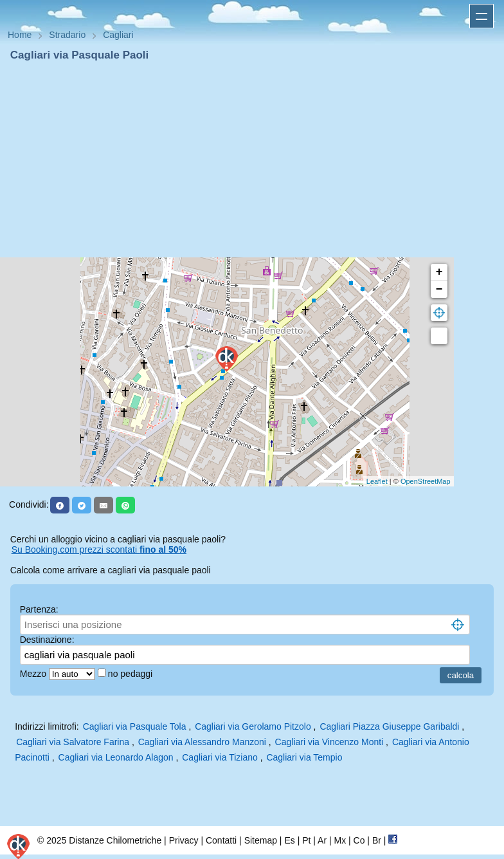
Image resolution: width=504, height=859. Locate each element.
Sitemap (261, 840)
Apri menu (482, 16)
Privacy (184, 840)
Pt (306, 840)
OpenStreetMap (426, 481)
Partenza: (39, 609)
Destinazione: (47, 640)
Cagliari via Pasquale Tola (135, 726)
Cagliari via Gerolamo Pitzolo (253, 726)
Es (289, 840)
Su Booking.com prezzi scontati (99, 550)
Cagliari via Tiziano (220, 757)
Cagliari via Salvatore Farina (73, 742)
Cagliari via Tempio (304, 757)
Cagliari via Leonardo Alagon (116, 757)
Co (359, 840)
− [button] (439, 290)
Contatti (221, 840)
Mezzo (34, 674)
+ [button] (439, 272)
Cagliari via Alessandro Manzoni (202, 742)
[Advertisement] (252, 160)
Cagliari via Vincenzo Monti (329, 742)
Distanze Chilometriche (115, 840)
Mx (340, 840)
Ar (322, 840)
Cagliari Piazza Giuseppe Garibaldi (389, 726)
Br (377, 840)
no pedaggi (131, 674)
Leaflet (377, 481)
